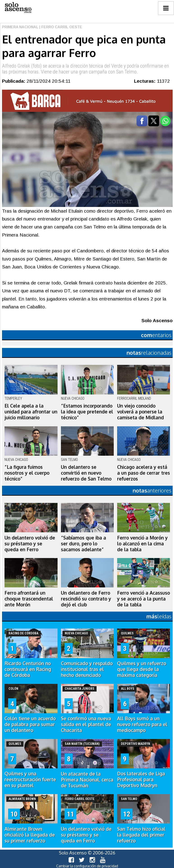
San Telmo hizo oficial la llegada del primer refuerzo (141, 835)
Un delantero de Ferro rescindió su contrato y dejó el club (86, 599)
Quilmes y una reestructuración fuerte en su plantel (30, 779)
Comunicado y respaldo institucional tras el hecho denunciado (87, 669)
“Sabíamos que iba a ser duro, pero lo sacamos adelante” (84, 544)
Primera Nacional (20, 27)
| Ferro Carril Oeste (60, 27)
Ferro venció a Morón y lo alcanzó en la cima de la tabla (142, 544)
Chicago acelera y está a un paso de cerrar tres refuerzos (144, 473)
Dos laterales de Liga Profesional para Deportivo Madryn (141, 779)
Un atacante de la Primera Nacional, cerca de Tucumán (87, 780)
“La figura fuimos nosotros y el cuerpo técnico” (27, 473)
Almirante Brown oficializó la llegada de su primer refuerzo (30, 835)
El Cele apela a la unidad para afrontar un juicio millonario (31, 412)
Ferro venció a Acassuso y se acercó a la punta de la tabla (144, 599)
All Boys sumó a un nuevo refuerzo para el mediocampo (142, 724)
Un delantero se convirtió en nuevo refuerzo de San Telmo (86, 473)
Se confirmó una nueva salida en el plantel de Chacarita (86, 724)
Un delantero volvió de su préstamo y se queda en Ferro (30, 544)
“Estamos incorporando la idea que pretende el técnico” (87, 412)
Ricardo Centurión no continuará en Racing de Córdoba (28, 669)
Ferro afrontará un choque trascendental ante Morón (29, 599)
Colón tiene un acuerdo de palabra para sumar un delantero (30, 724)
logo (18, 8)
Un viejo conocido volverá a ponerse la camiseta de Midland (140, 412)
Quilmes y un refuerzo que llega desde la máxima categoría (142, 669)
